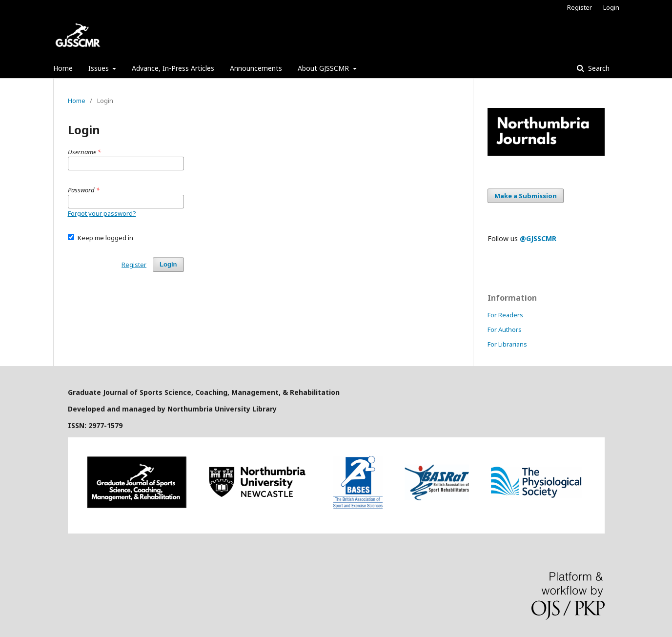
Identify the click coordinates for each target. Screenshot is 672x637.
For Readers (505, 315)
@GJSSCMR (538, 238)
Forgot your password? (102, 213)
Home (63, 68)
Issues (100, 68)
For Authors (505, 329)
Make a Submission (526, 196)
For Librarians (507, 344)
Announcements (256, 68)
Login (611, 7)
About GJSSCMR (324, 68)
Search (598, 68)
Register (580, 7)
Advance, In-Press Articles (173, 68)
